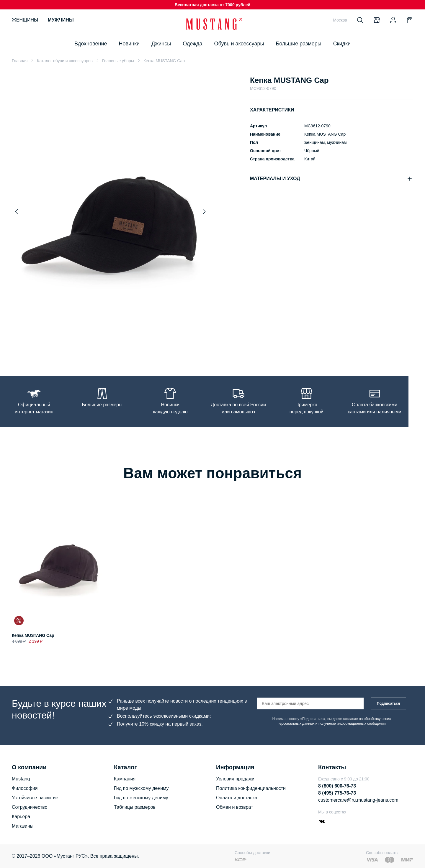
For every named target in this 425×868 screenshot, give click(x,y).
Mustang (21, 779)
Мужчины (61, 20)
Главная (20, 61)
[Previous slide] (17, 212)
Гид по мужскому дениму (141, 788)
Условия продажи (235, 779)
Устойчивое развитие (35, 798)
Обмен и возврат (234, 807)
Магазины (23, 826)
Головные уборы (118, 61)
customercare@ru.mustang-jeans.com (358, 800)
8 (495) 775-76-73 (337, 793)
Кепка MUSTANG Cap (33, 636)
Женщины (25, 20)
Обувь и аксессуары (239, 44)
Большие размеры (298, 44)
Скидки (342, 44)
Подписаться (388, 703)
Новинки (129, 44)
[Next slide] (204, 212)
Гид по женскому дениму (141, 798)
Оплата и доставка (237, 798)
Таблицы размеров (135, 807)
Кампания (125, 779)
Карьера (21, 817)
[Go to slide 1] (110, 348)
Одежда (192, 44)
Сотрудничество (30, 807)
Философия (25, 788)
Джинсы (161, 44)
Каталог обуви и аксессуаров (65, 61)
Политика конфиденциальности (251, 788)
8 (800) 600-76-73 (337, 786)
